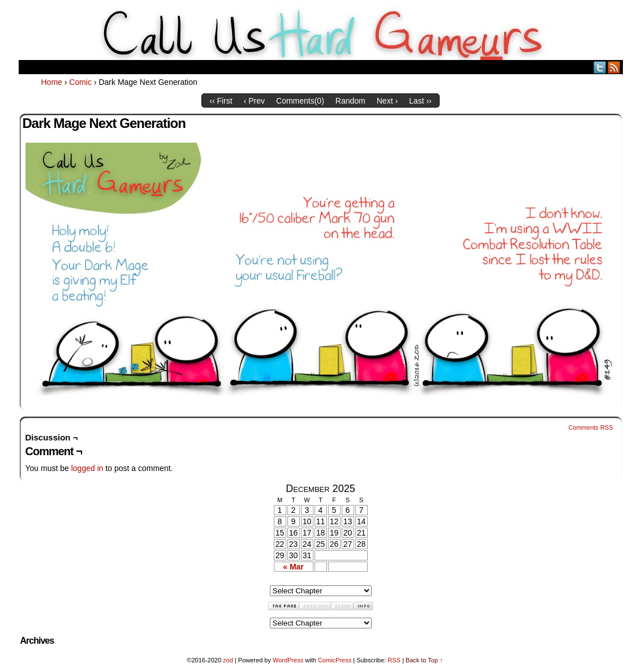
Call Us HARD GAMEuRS (321, 33)
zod (228, 660)
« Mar (293, 567)
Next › (387, 101)
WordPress (288, 660)
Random (350, 101)
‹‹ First (221, 101)
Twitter (600, 67)
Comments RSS (591, 427)
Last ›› (420, 101)
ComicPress (335, 660)
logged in (87, 468)
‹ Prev (254, 101)
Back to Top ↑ (424, 660)
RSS (614, 67)
